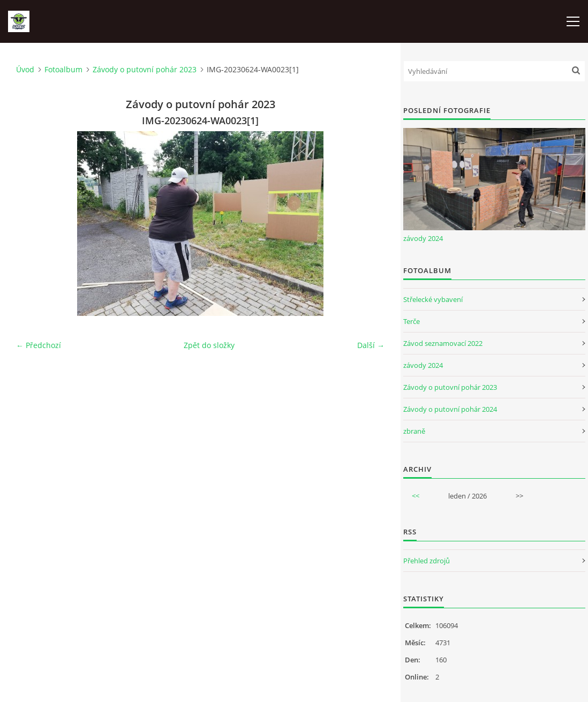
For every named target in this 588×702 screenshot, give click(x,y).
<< (416, 496)
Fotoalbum (63, 69)
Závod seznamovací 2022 (443, 343)
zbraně (414, 431)
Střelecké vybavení (433, 299)
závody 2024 (423, 238)
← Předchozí (39, 345)
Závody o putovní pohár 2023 (145, 69)
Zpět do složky (209, 345)
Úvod (25, 69)
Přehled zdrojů (427, 561)
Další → (371, 345)
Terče (412, 321)
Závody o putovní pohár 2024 (450, 409)
